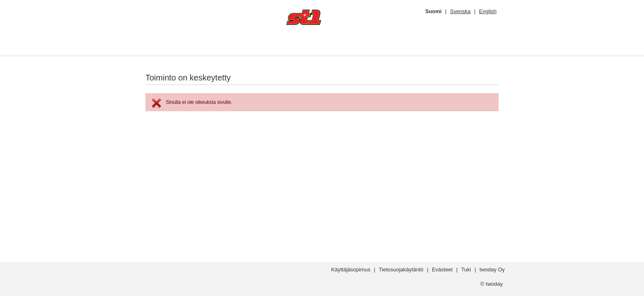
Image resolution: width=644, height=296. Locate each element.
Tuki (466, 270)
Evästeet (443, 270)
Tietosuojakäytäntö (401, 270)
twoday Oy (492, 270)
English (488, 11)
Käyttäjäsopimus (351, 270)
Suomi (433, 11)
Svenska (460, 11)
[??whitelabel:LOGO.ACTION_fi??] (326, 17)
